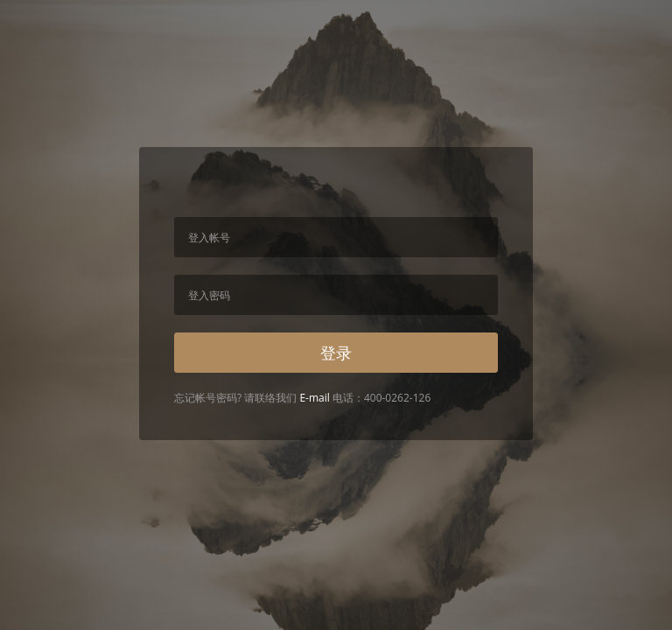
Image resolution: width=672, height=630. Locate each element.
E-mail (314, 398)
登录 (336, 353)
